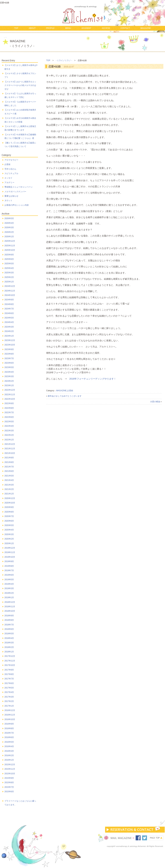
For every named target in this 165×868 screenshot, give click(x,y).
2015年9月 (9, 778)
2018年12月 (10, 602)
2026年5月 (9, 218)
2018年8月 (9, 620)
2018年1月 (9, 652)
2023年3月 (9, 376)
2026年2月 (9, 232)
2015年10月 (10, 774)
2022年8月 (9, 408)
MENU (68, 28)
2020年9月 (9, 507)
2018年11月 (10, 607)
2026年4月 (9, 223)
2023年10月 (10, 345)
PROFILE (50, 28)
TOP (16, 28)
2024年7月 (9, 309)
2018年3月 (9, 643)
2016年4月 (9, 746)
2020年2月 (9, 539)
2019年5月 (9, 580)
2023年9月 (9, 349)
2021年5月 (9, 476)
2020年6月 (9, 521)
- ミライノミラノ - (64, 60)
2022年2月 (9, 435)
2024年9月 (9, 300)
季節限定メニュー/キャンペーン (19, 187)
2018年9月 (9, 616)
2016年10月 (10, 719)
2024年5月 (9, 318)
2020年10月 (10, 503)
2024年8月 (9, 304)
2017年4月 (9, 692)
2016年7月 (9, 733)
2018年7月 (9, 625)
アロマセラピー (11, 160)
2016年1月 (9, 760)
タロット (8, 200)
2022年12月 (10, 390)
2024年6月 (9, 313)
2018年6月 (9, 629)
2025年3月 (9, 273)
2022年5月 (9, 422)
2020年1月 (9, 543)
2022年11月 (10, 395)
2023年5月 (9, 367)
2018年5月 (9, 634)
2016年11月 (10, 715)
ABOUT (32, 28)
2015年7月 (9, 787)
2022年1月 (9, 440)
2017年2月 (9, 701)
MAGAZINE (146, 28)
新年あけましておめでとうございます (65, 396)
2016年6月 (9, 737)
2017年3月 (9, 697)
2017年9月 (9, 670)
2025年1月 (9, 282)
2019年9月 (9, 561)
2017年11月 (10, 661)
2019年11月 (10, 552)
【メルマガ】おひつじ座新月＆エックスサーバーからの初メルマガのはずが (20, 85)
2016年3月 (9, 751)
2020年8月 (9, 512)
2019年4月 (9, 584)
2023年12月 (10, 340)
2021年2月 (9, 489)
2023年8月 (9, 354)
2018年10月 (10, 611)
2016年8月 (9, 728)
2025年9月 (9, 255)
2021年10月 (10, 453)
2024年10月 (10, 295)
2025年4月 (9, 268)
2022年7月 (9, 413)
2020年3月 (9, 534)
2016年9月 (9, 724)
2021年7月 (9, 467)
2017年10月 (10, 665)
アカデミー (9, 183)
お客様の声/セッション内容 (17, 205)
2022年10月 (10, 399)
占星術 (70, 391)
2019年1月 (9, 598)
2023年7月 (9, 358)
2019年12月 (10, 548)
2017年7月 (9, 679)
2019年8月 (9, 566)
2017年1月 (9, 706)
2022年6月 (9, 417)
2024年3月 (9, 327)
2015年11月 (10, 769)
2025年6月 (9, 259)
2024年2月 (9, 331)
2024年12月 (10, 286)
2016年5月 (9, 742)
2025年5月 (9, 264)
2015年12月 (10, 765)
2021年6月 (9, 471)
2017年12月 (10, 656)
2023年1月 (9, 385)
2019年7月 (9, 570)
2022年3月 (9, 431)
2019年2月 (9, 593)
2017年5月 (9, 688)
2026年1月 (9, 237)
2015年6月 (9, 792)
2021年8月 (9, 462)
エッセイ (8, 178)
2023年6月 (9, 363)
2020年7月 (9, 516)
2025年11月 (10, 246)
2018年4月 (9, 638)
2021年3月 (9, 485)
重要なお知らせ (11, 196)
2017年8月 (9, 674)
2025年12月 (10, 241)
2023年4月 (9, 372)
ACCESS (106, 28)
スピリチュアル (11, 173)
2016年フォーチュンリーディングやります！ (93, 379)
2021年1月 (9, 494)
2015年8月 (9, 783)
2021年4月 (9, 480)
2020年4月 (9, 530)
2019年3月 (9, 588)
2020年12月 (10, 498)
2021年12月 (10, 444)
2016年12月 (10, 710)
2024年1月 (9, 336)
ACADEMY (86, 28)
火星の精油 (155, 402)
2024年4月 (9, 322)
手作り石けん (10, 169)
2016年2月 (9, 755)
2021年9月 (9, 458)
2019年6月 (9, 575)
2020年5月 (9, 525)
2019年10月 (10, 557)
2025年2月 (9, 277)
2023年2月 (9, 381)
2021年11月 (10, 449)
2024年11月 (10, 291)
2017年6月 (9, 683)
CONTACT (125, 28)
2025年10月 (10, 250)
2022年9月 (9, 403)
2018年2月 (9, 647)
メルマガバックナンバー (15, 192)
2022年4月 (9, 426)
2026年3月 (9, 228)
